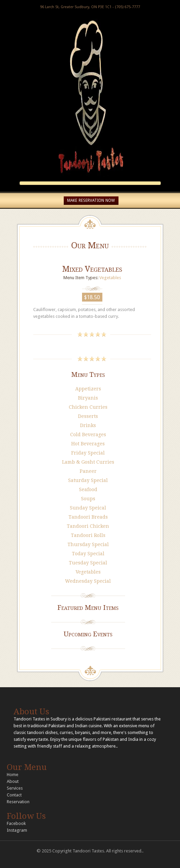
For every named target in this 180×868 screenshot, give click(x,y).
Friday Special (88, 453)
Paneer (88, 471)
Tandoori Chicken (88, 526)
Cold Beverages (88, 435)
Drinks (88, 425)
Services (15, 788)
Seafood (88, 489)
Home (13, 775)
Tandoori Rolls (88, 535)
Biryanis (88, 398)
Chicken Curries (88, 407)
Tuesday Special (88, 563)
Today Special (88, 554)
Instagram (17, 830)
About (13, 781)
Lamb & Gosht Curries (88, 462)
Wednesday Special (88, 581)
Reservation (18, 802)
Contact (14, 795)
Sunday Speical (88, 508)
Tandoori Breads (88, 517)
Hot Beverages (88, 444)
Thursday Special (88, 544)
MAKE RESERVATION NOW (91, 200)
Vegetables (110, 278)
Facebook (16, 823)
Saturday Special (88, 480)
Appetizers (88, 389)
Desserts (88, 416)
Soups (88, 499)
